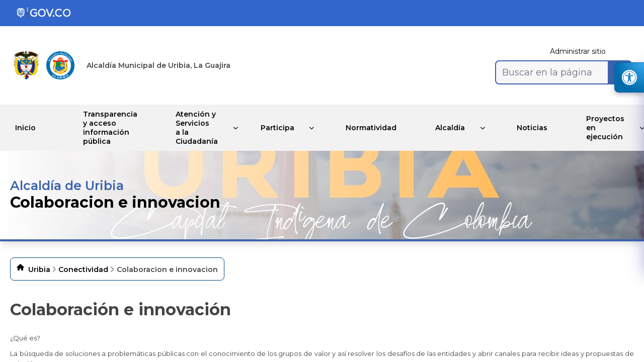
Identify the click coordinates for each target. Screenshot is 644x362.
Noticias (538, 128)
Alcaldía (454, 128)
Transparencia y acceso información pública (108, 128)
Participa (278, 128)
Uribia (39, 269)
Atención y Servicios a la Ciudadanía (197, 128)
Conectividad (83, 269)
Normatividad (374, 128)
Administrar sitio (578, 51)
